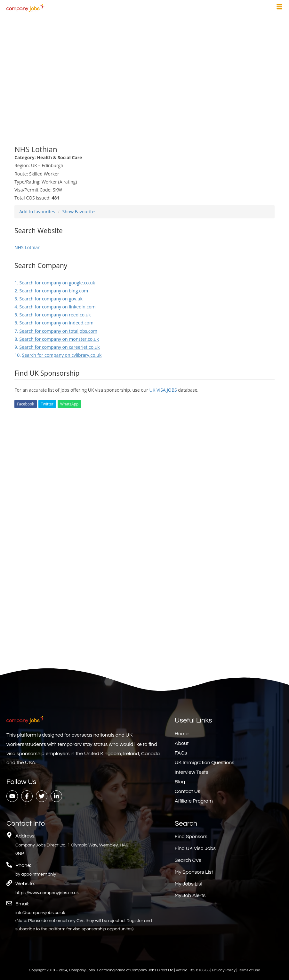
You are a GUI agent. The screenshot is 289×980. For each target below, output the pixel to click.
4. (55, 307)
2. (51, 291)
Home (182, 734)
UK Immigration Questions (205, 763)
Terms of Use (249, 970)
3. (48, 299)
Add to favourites (37, 212)
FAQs (181, 753)
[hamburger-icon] (279, 8)
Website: (25, 884)
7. (56, 331)
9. (57, 347)
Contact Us (188, 791)
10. (58, 355)
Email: (22, 904)
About (182, 743)
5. (53, 315)
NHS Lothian (27, 247)
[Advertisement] (144, 76)
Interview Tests (192, 772)
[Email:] (9, 903)
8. (57, 339)
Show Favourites (80, 212)
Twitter (47, 404)
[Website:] (9, 883)
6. (54, 323)
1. (55, 283)
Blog (180, 782)
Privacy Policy (224, 970)
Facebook (25, 404)
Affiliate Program (194, 801)
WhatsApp (69, 404)
